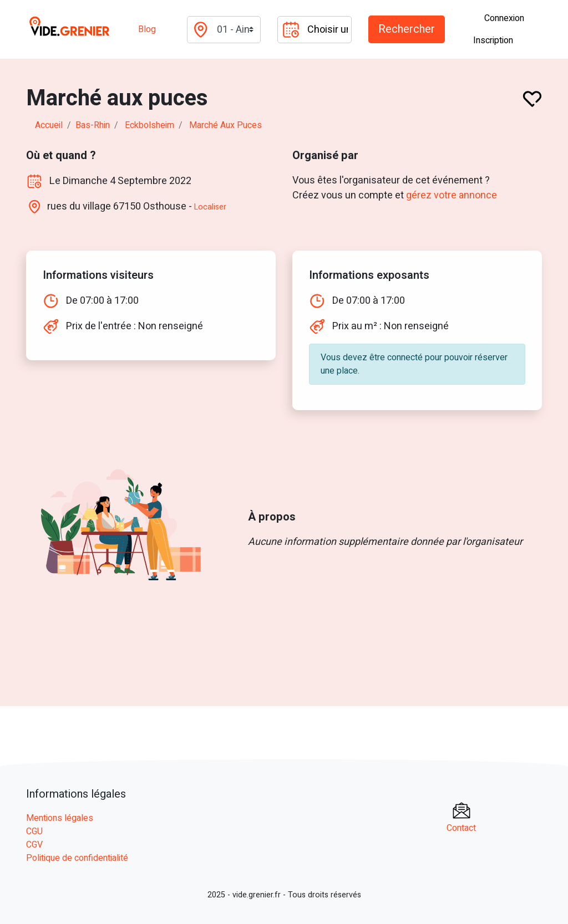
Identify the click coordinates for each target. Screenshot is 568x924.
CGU (34, 831)
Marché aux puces (225, 125)
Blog (147, 29)
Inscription (493, 40)
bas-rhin (93, 125)
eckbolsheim (149, 125)
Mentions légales (60, 818)
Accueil (49, 125)
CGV (34, 845)
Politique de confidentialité (77, 858)
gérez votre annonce (452, 195)
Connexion (504, 18)
